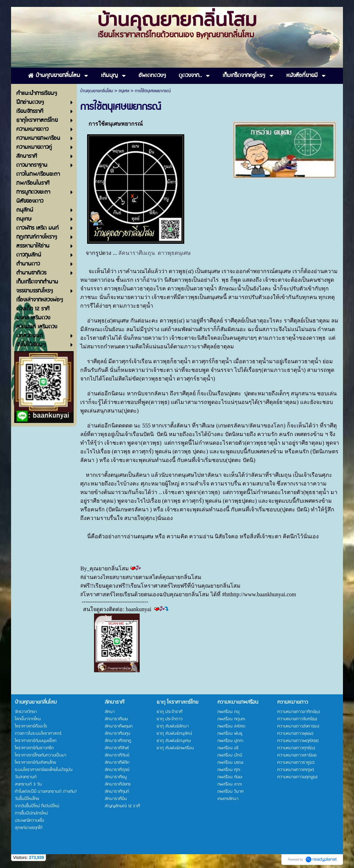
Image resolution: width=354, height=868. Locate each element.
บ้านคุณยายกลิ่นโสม (97, 91)
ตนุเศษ (124, 91)
